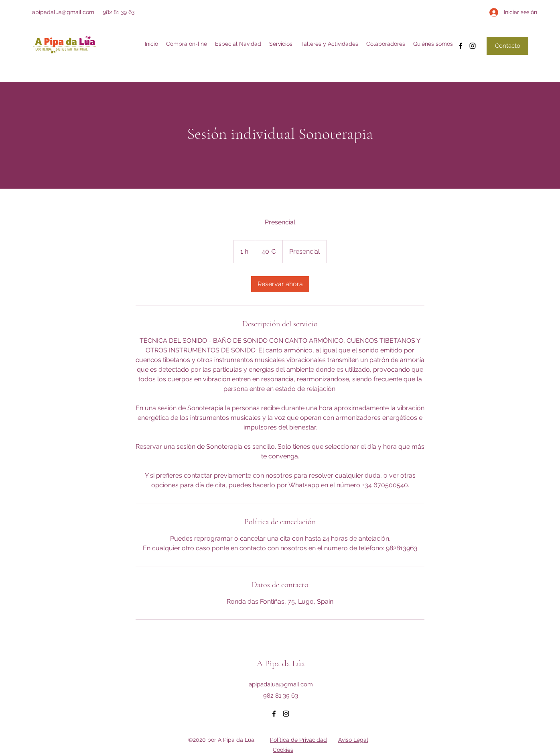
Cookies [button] (283, 750)
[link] (280, 284)
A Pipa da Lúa (281, 663)
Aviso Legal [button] (353, 740)
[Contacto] (507, 46)
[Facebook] (461, 46)
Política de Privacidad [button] (298, 740)
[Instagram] (473, 46)
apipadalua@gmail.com (63, 12)
